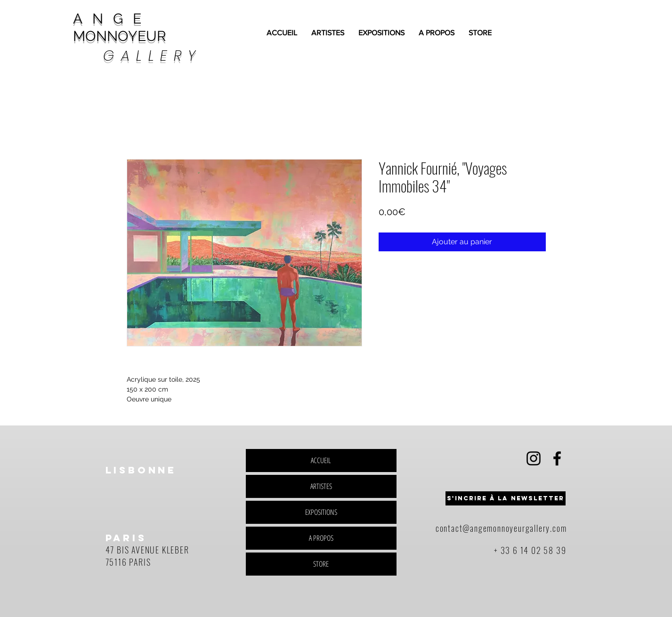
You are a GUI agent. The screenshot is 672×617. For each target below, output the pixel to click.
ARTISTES (321, 486)
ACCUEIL (321, 460)
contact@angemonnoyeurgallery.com (501, 528)
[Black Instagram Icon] (534, 458)
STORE (321, 564)
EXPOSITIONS (321, 512)
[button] (506, 498)
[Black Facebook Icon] (557, 458)
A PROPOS (321, 538)
